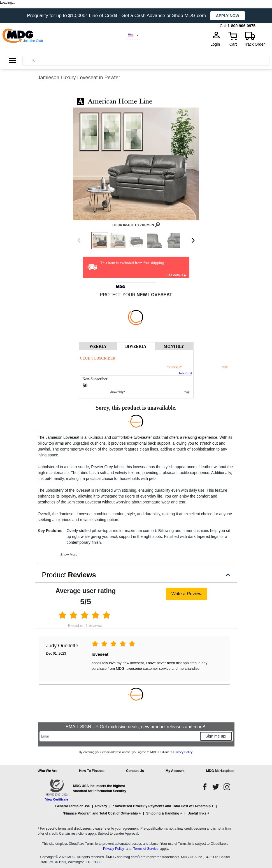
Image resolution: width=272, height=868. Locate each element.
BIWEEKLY (136, 347)
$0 (85, 386)
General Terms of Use (72, 806)
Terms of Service (146, 849)
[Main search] (33, 60)
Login (217, 44)
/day (206, 367)
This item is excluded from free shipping (132, 263)
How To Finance (92, 771)
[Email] (119, 736)
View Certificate (57, 799)
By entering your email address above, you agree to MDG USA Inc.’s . (136, 752)
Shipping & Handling (163, 813)
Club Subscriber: (98, 358)
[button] (136, 812)
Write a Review (186, 594)
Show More (69, 555)
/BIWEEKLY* (165, 367)
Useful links (197, 813)
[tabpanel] (136, 374)
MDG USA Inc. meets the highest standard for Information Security (100, 788)
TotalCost (185, 373)
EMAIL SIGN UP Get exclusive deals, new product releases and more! (136, 727)
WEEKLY (98, 347)
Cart (233, 44)
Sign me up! (216, 736)
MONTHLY (174, 347)
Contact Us (135, 771)
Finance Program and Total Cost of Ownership (100, 813)
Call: (224, 26)
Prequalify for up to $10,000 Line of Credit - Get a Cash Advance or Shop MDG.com (117, 16)
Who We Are (48, 771)
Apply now (228, 16)
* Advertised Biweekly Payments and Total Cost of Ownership (162, 806)
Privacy (101, 806)
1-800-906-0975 (241, 26)
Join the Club (33, 41)
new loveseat (154, 295)
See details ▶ (176, 275)
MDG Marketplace (220, 771)
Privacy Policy (183, 752)
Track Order (254, 44)
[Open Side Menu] (12, 60)
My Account (175, 771)
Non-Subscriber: (96, 379)
